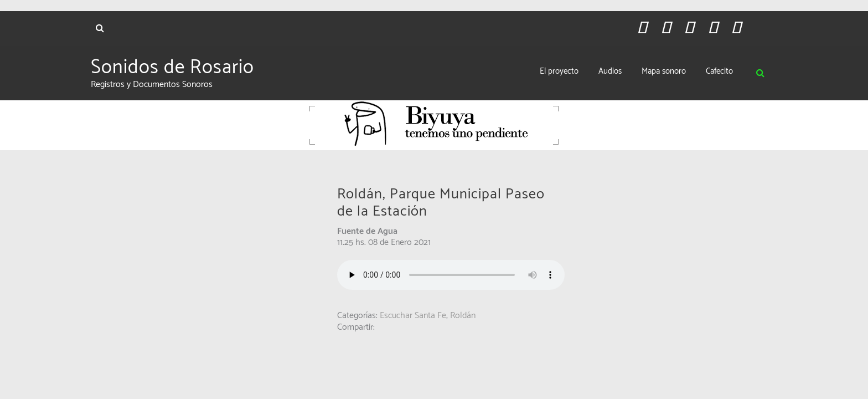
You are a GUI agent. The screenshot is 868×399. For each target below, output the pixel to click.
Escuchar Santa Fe (413, 316)
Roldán (463, 316)
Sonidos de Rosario (172, 68)
